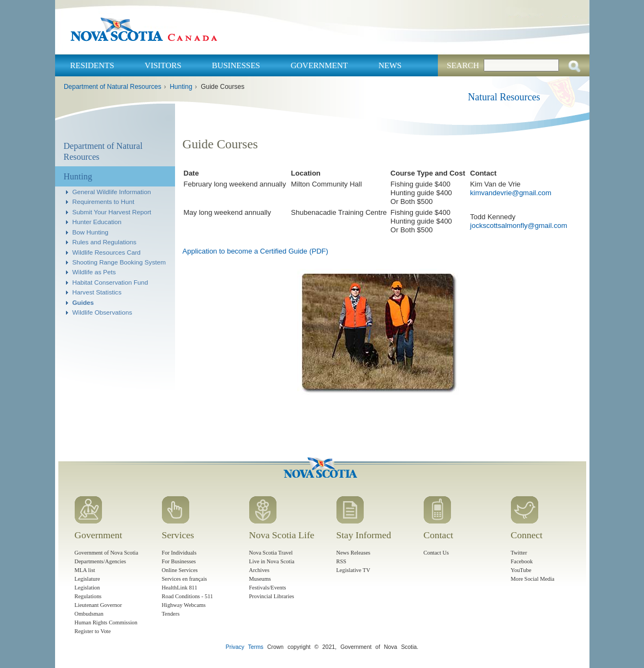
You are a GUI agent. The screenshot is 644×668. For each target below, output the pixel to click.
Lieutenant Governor (98, 605)
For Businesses (179, 561)
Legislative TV (353, 570)
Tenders (171, 614)
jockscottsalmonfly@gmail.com (519, 225)
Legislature (88, 579)
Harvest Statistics (97, 292)
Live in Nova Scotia (272, 561)
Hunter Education (97, 222)
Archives (260, 570)
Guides (83, 302)
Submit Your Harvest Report (112, 212)
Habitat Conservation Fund (110, 282)
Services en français (185, 579)
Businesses (236, 65)
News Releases (354, 553)
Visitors (163, 65)
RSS (342, 561)
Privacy (235, 647)
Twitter (519, 553)
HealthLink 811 (180, 588)
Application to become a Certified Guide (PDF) (255, 251)
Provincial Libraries (272, 596)
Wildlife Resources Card (107, 252)
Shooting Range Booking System (119, 262)
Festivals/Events (268, 588)
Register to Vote (93, 631)
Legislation (88, 588)
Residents (92, 65)
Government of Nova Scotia (107, 553)
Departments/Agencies (101, 561)
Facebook (522, 561)
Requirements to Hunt (104, 201)
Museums (260, 579)
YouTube (521, 570)
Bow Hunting (91, 232)
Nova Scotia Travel (271, 553)
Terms (256, 647)
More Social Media (533, 579)
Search (463, 65)
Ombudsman (89, 614)
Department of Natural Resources (113, 87)
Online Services (180, 570)
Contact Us (436, 553)
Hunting (181, 87)
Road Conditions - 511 (188, 596)
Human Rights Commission (106, 622)
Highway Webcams (184, 605)
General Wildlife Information (112, 192)
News (390, 65)
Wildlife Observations (103, 312)
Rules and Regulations (105, 242)
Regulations (88, 596)
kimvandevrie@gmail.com (511, 193)
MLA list (85, 570)
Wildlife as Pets (94, 272)
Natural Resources (504, 97)
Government (319, 65)
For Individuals (179, 553)
